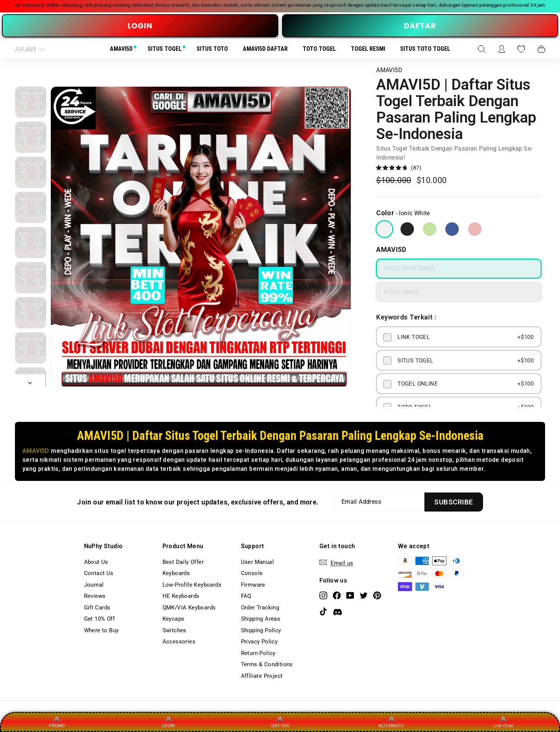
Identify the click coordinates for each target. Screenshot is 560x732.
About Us (96, 562)
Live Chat (503, 722)
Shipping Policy (261, 630)
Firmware (253, 585)
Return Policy (258, 653)
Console (252, 573)
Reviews (95, 596)
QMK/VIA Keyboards (189, 608)
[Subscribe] (454, 502)
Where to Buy (101, 630)
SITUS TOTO (212, 49)
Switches (174, 630)
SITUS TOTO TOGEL (425, 49)
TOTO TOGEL (319, 49)
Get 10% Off (99, 619)
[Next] (30, 381)
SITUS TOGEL (165, 49)
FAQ (246, 596)
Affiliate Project (262, 676)
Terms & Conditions (267, 664)
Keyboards (176, 573)
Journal (94, 585)
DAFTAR (420, 26)
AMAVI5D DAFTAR (265, 49)
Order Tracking (260, 608)
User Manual (257, 562)
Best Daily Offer (183, 562)
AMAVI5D (121, 49)
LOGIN (140, 26)
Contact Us (99, 573)
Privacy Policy (259, 642)
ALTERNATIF (392, 722)
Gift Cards (97, 608)
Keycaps (174, 619)
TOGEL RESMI (368, 49)
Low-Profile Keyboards (192, 585)
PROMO (57, 722)
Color (385, 213)
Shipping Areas (261, 619)
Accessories (179, 642)
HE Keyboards (181, 596)
